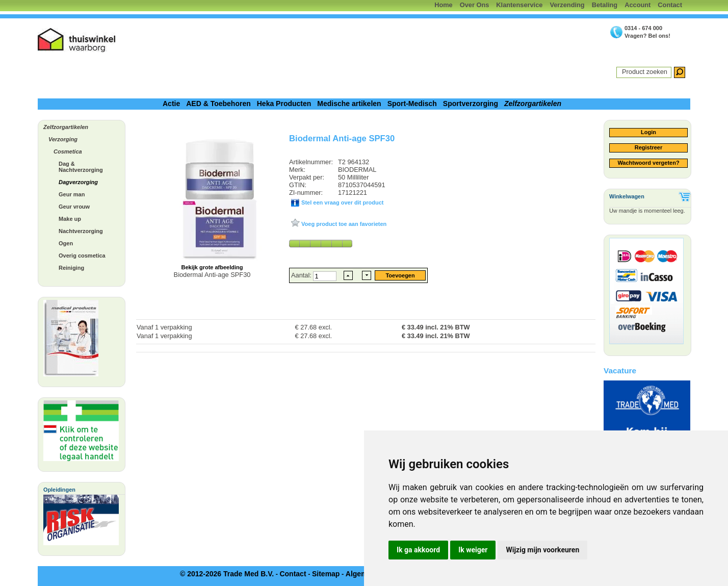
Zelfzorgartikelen (533, 104)
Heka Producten (284, 104)
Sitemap (326, 574)
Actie (171, 104)
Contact (670, 5)
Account (638, 5)
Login (648, 132)
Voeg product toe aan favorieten (343, 224)
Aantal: (302, 275)
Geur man (72, 194)
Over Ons (475, 5)
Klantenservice (519, 5)
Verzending (567, 5)
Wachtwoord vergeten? (648, 163)
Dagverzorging (78, 182)
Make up (70, 219)
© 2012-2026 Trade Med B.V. (227, 574)
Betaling (605, 5)
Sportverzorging (471, 104)
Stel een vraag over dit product (342, 202)
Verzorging (63, 139)
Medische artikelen (349, 104)
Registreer (648, 147)
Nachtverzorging (81, 231)
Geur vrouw (74, 207)
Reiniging (71, 268)
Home (444, 5)
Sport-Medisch (412, 104)
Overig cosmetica (82, 256)
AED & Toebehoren (218, 104)
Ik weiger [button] (473, 550)
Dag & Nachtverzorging (81, 167)
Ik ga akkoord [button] (418, 550)
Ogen (66, 243)
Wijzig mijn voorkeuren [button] (542, 550)
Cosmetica (68, 151)
